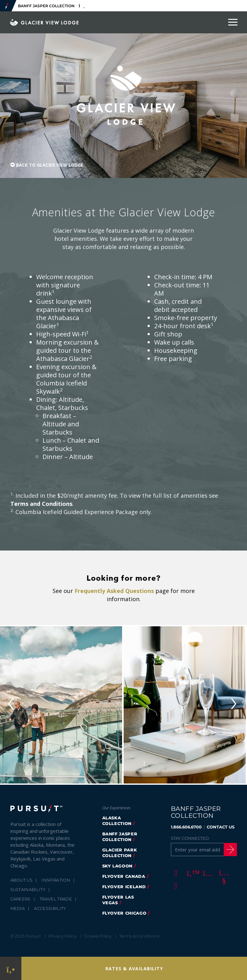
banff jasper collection (120, 837)
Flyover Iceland (124, 887)
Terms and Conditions (41, 504)
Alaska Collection (117, 821)
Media (18, 908)
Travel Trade (56, 899)
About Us (22, 880)
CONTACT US (221, 827)
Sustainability (28, 889)
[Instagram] (207, 873)
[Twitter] (191, 873)
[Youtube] (223, 873)
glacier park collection (120, 853)
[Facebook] (175, 873)
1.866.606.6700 (186, 827)
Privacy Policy (63, 936)
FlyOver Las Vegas (118, 900)
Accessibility (50, 908)
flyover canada (124, 876)
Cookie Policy (98, 936)
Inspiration (56, 880)
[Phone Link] (11, 969)
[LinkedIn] (175, 885)
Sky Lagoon (118, 866)
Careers (20, 899)
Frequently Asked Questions (114, 591)
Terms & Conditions (139, 936)
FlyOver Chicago (124, 913)
